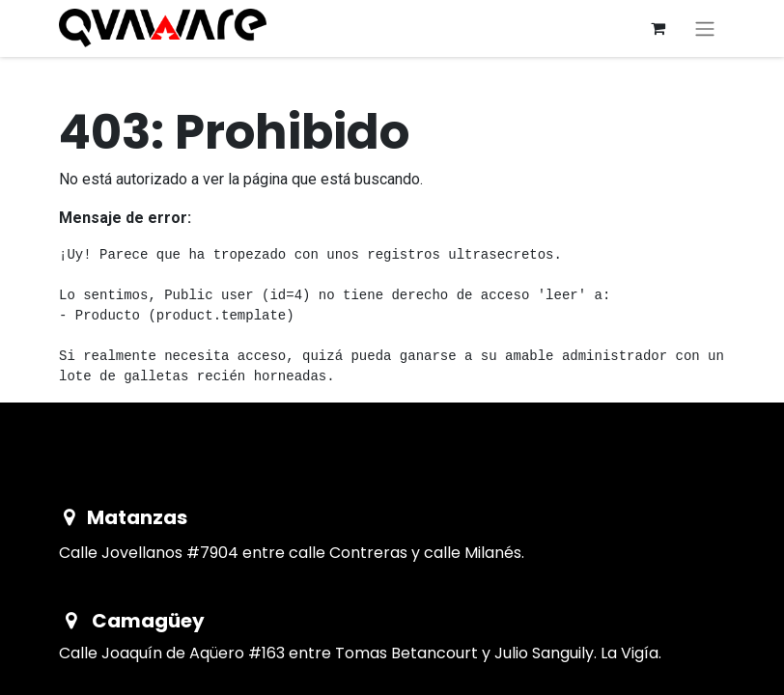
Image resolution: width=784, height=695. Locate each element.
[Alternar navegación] (705, 28)
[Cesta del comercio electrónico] (658, 28)
